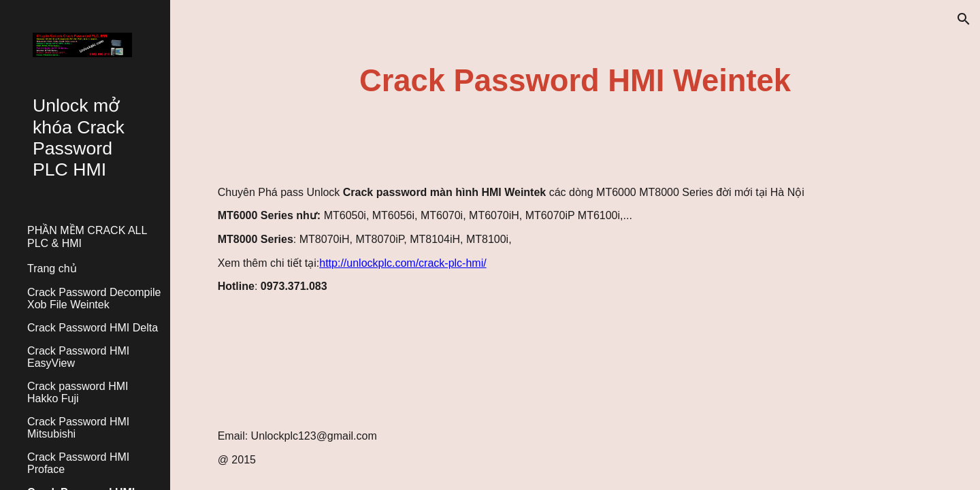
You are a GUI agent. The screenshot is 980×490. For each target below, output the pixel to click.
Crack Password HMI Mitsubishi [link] (78, 428)
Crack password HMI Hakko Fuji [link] (78, 392)
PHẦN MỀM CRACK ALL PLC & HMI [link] (87, 237)
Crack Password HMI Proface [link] (78, 463)
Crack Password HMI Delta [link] (93, 328)
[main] (575, 81)
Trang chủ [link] (52, 268)
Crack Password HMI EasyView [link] (78, 357)
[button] (964, 19)
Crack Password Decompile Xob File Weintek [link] (94, 298)
